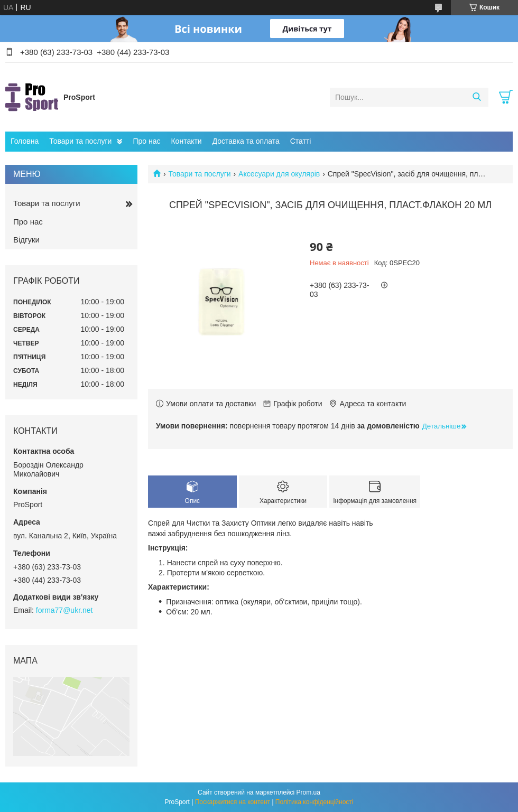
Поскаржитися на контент (233, 802)
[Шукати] (477, 97)
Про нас (146, 141)
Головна (25, 141)
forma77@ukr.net (64, 610)
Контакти (186, 141)
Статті (301, 141)
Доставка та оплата (246, 141)
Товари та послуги (80, 141)
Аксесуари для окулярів (279, 174)
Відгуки (26, 240)
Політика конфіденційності (314, 802)
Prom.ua (308, 792)
